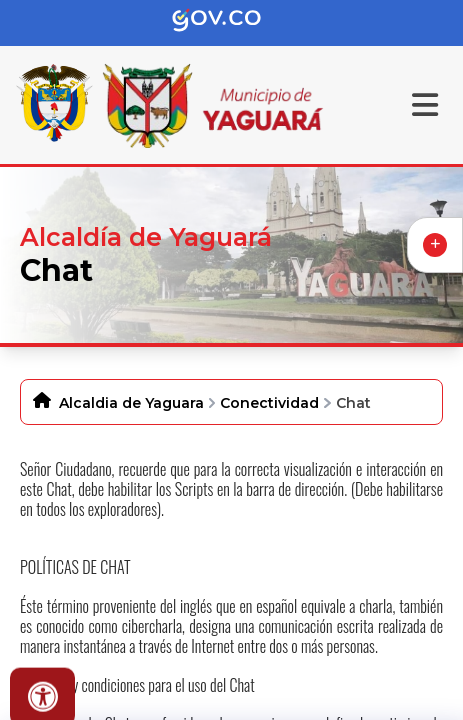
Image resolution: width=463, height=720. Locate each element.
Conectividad (269, 403)
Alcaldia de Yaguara (131, 403)
